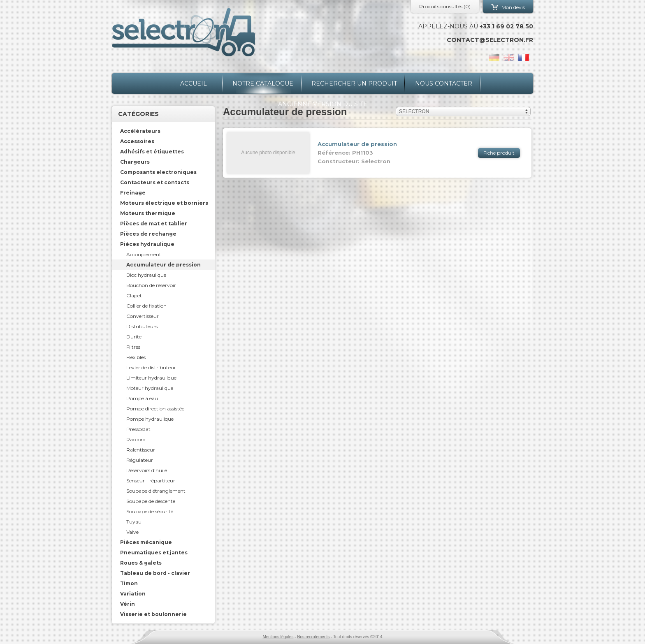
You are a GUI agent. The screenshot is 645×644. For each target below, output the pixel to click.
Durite (134, 337)
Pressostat (138, 429)
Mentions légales (278, 637)
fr (524, 57)
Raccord (136, 439)
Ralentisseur (141, 450)
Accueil (194, 83)
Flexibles (136, 357)
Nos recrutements (313, 637)
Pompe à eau (142, 398)
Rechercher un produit (354, 83)
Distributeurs (142, 326)
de (494, 57)
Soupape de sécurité (150, 511)
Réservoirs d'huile (147, 470)
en (509, 57)
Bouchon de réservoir (151, 285)
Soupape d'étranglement (156, 491)
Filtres (133, 347)
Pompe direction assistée (155, 409)
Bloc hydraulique (146, 275)
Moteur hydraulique (150, 388)
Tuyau (134, 522)
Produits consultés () (445, 6)
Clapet (134, 295)
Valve (132, 532)
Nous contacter (444, 83)
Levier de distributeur (151, 367)
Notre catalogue (263, 83)
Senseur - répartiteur (151, 481)
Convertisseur (143, 316)
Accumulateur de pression (164, 265)
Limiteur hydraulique (151, 378)
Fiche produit (499, 153)
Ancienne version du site (323, 104)
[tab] (163, 131)
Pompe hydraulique (150, 419)
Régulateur (140, 460)
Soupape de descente (151, 501)
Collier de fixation (146, 306)
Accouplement (144, 254)
